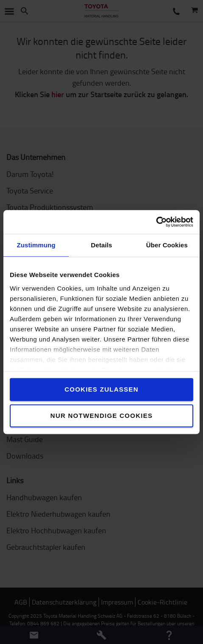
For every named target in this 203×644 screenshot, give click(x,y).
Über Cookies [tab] (167, 245)
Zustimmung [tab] (36, 245)
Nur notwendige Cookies (102, 416)
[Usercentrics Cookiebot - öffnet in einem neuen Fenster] (156, 222)
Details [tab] (101, 245)
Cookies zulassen (101, 389)
